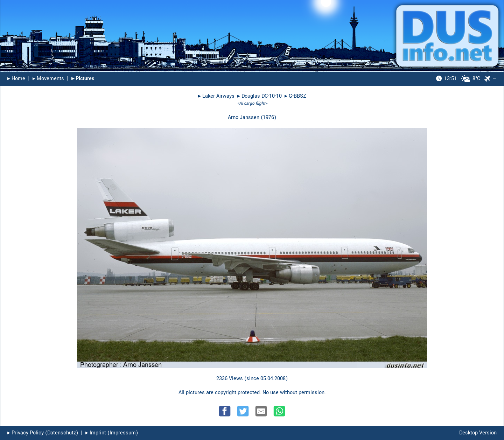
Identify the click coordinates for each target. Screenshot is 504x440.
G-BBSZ (297, 96)
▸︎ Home (16, 79)
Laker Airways (218, 96)
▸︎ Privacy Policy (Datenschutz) (43, 433)
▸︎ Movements (48, 79)
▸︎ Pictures (83, 79)
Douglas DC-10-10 (262, 96)
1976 (268, 117)
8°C (458, 79)
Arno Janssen (244, 117)
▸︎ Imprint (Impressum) (112, 433)
